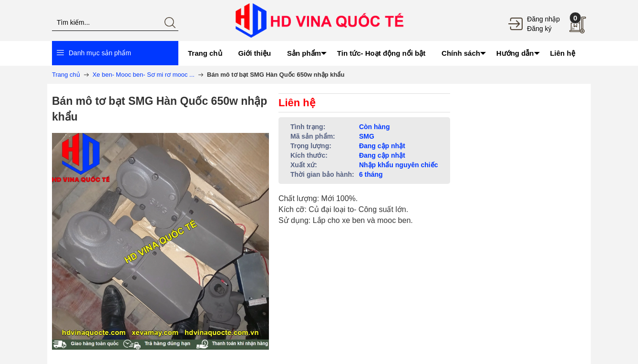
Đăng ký (539, 29)
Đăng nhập (543, 19)
